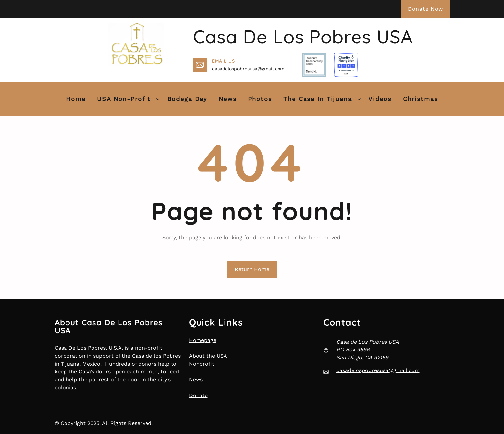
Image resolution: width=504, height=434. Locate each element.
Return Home (252, 269)
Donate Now (425, 9)
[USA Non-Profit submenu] (158, 99)
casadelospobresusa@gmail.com (248, 69)
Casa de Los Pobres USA (303, 37)
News (196, 380)
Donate (198, 395)
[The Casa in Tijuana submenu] (359, 99)
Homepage (203, 340)
